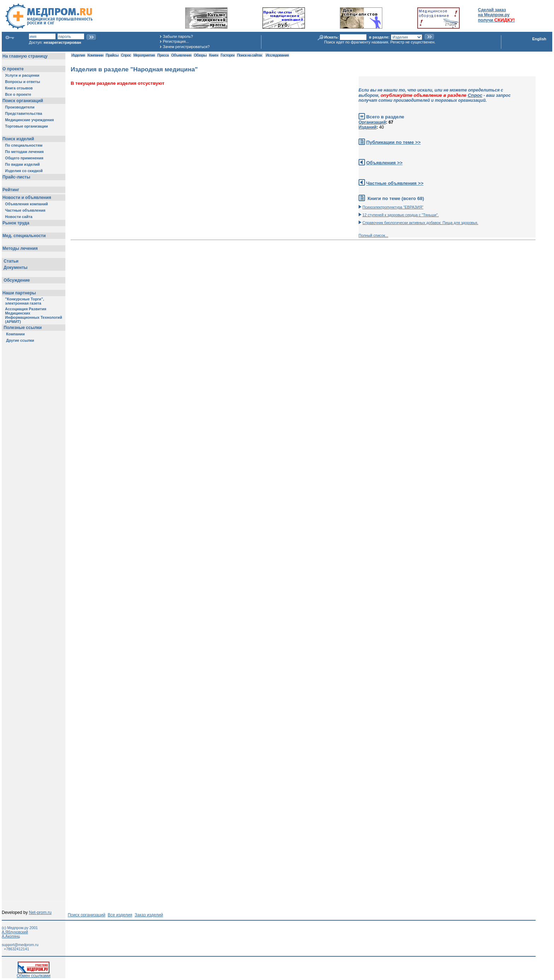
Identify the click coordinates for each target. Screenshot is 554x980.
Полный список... (373, 235)
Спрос (126, 55)
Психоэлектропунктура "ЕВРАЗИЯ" (393, 207)
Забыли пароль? (178, 36)
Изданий (368, 127)
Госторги (228, 55)
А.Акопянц (11, 936)
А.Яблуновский (15, 932)
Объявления (181, 55)
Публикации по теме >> (393, 142)
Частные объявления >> (395, 183)
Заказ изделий (149, 915)
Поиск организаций (87, 915)
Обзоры (200, 55)
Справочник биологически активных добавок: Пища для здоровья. (420, 223)
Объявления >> (384, 163)
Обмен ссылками (34, 974)
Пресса (163, 55)
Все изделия (120, 915)
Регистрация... (176, 41)
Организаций (372, 122)
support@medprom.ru (20, 945)
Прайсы (112, 55)
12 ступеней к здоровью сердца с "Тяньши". (401, 215)
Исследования (277, 55)
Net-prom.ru (40, 912)
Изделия (78, 55)
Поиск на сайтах (250, 55)
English (539, 39)
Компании (95, 55)
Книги (214, 55)
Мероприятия (144, 55)
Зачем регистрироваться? (186, 47)
